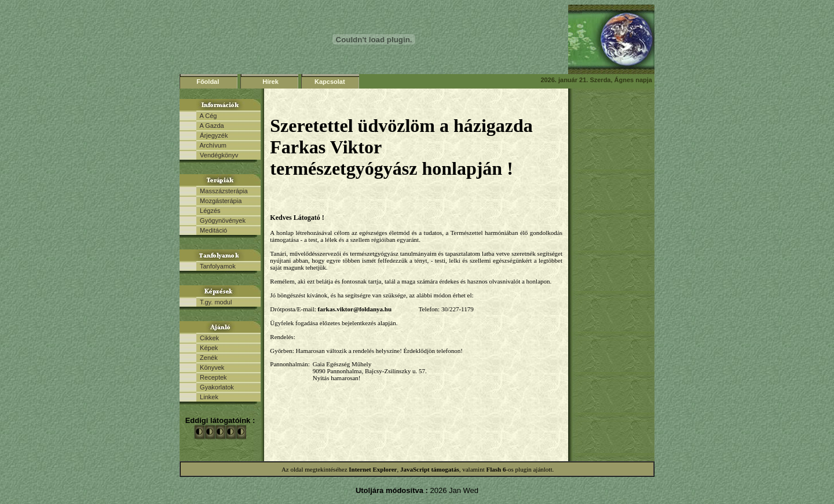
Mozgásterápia (219, 201)
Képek (207, 348)
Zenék (207, 358)
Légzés (209, 211)
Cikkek (208, 338)
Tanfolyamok (216, 266)
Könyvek (210, 367)
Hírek (270, 82)
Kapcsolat (330, 82)
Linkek (207, 397)
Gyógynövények (221, 220)
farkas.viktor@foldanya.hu (355, 309)
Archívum (211, 145)
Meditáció (212, 230)
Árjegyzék (212, 135)
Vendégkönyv (217, 155)
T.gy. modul (214, 302)
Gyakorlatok (215, 387)
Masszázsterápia (222, 191)
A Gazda (210, 126)
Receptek (212, 377)
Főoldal (208, 82)
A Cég (206, 116)
